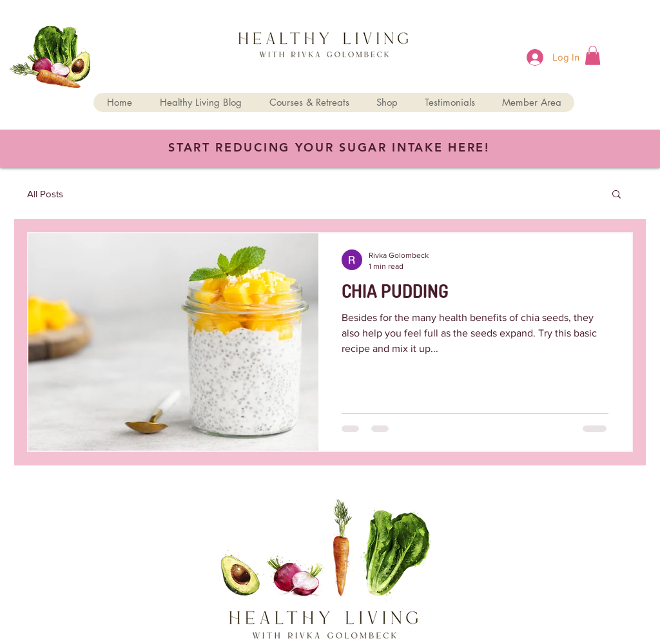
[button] (593, 55)
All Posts (45, 194)
